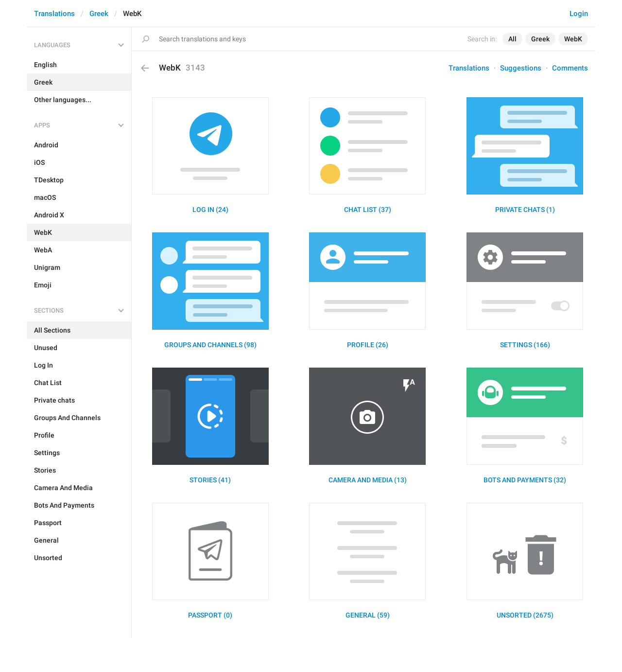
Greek (99, 14)
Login (579, 14)
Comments (570, 68)
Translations (54, 14)
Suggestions (521, 68)
